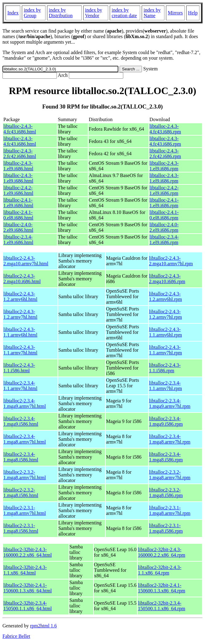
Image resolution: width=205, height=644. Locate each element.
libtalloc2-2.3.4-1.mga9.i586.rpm (166, 421)
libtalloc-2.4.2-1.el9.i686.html (18, 190)
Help (193, 13)
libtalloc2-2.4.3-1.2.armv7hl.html (20, 314)
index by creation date (124, 13)
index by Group (32, 13)
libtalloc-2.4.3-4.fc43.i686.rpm (165, 129)
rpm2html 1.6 (43, 626)
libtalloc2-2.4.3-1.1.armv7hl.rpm (166, 350)
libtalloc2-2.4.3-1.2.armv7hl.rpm (166, 314)
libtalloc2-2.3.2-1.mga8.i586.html (21, 493)
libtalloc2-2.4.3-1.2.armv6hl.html (20, 296)
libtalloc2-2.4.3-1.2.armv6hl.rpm (166, 296)
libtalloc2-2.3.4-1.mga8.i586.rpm (166, 457)
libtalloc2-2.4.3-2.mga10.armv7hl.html (26, 261)
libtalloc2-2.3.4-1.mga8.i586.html (21, 457)
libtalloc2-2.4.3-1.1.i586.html (19, 368)
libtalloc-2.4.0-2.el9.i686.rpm (164, 227)
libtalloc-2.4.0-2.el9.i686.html (18, 227)
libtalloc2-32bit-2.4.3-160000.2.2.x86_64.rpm (162, 552)
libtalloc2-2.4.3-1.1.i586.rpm (165, 368)
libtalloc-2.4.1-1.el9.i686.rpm (164, 203)
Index (13, 13)
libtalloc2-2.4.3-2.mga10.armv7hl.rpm (171, 261)
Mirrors (175, 13)
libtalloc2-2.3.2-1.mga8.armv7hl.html (25, 475)
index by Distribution (61, 13)
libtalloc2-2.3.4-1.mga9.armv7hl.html (25, 403)
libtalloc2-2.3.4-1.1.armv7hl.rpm (166, 386)
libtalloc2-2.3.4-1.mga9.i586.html (21, 421)
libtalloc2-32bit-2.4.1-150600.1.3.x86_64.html (28, 588)
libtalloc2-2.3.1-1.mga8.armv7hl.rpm (170, 510)
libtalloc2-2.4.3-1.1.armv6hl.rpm (166, 332)
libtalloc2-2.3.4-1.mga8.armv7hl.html (25, 439)
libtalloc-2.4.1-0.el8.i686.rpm (164, 215)
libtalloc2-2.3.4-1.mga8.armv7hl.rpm (170, 439)
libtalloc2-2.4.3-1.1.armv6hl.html (20, 332)
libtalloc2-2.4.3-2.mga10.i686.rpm (167, 279)
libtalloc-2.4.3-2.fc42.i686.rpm (165, 154)
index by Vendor (94, 13)
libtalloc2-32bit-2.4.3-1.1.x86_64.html (25, 570)
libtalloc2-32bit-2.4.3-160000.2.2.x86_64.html (28, 552)
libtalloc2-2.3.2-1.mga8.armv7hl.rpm (170, 475)
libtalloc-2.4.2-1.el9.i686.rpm (164, 190)
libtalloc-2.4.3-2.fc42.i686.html (20, 154)
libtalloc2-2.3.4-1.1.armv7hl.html (20, 386)
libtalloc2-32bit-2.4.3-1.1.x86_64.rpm (160, 570)
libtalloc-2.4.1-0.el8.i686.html (18, 215)
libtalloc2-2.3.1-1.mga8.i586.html (21, 528)
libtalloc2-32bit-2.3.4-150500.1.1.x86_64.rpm (162, 606)
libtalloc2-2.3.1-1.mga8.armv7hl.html (25, 510)
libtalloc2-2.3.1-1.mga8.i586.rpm (166, 528)
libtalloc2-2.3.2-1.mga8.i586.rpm (166, 493)
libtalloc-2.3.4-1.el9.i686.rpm (164, 240)
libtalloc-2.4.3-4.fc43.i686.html (20, 129)
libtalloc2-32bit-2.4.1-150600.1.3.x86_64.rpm (162, 588)
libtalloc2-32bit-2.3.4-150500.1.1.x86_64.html (28, 606)
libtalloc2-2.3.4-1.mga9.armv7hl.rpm (170, 403)
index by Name (152, 13)
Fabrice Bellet (16, 636)
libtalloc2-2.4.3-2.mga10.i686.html (22, 279)
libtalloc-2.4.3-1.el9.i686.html (18, 166)
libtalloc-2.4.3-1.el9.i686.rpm (164, 166)
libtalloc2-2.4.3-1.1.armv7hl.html (20, 350)
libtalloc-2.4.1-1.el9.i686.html (18, 203)
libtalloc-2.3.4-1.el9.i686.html (18, 240)
